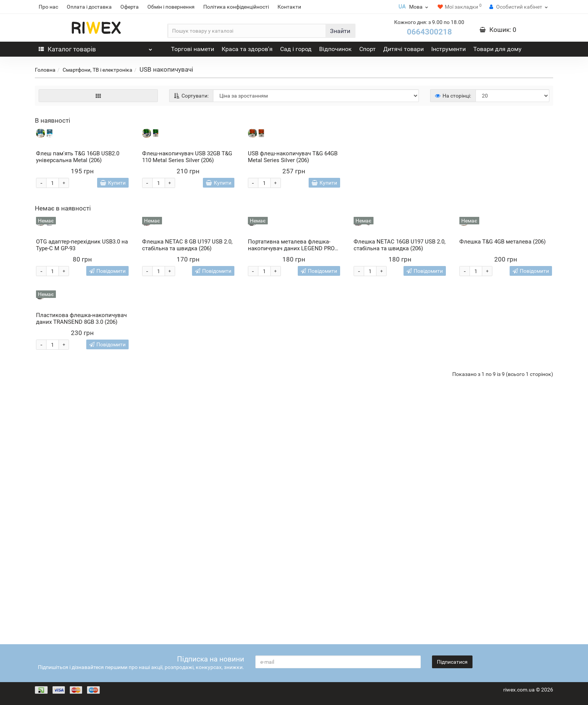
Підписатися (452, 662)
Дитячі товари (403, 49)
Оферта (130, 7)
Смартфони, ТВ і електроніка (97, 70)
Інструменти (448, 49)
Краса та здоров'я (247, 49)
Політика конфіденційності (236, 7)
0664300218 (429, 32)
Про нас (48, 7)
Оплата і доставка (89, 7)
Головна (45, 70)
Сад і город (296, 49)
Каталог (95, 47)
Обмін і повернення (171, 7)
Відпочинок (335, 49)
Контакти (289, 7)
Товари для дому (497, 49)
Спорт (367, 49)
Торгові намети (193, 49)
